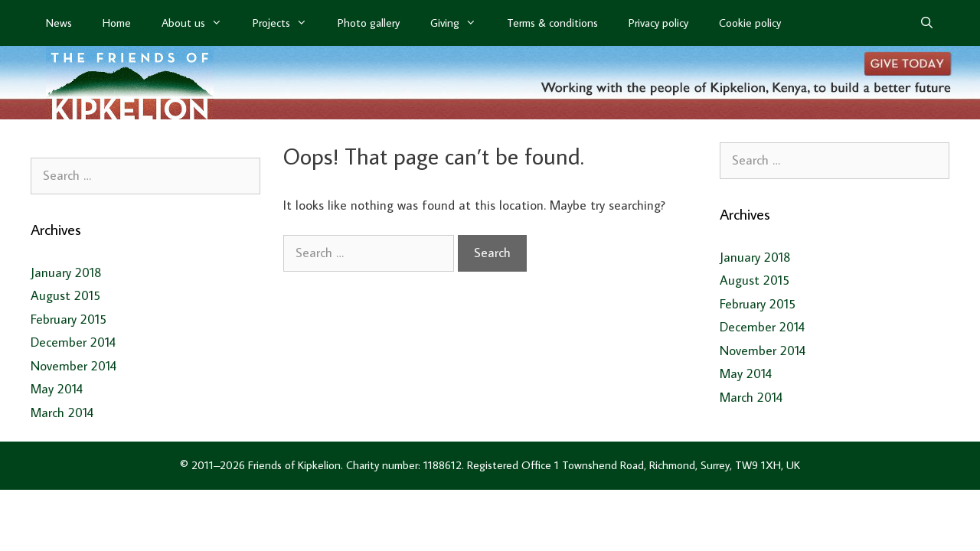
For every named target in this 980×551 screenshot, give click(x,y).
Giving (461, 23)
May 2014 (57, 389)
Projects (287, 23)
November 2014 (73, 366)
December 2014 (73, 342)
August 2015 (65, 295)
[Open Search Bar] (927, 23)
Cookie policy (750, 23)
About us (199, 23)
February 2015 (69, 319)
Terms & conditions (552, 23)
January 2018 (66, 272)
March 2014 (62, 412)
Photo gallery (369, 23)
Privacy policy (658, 23)
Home (117, 23)
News (59, 23)
